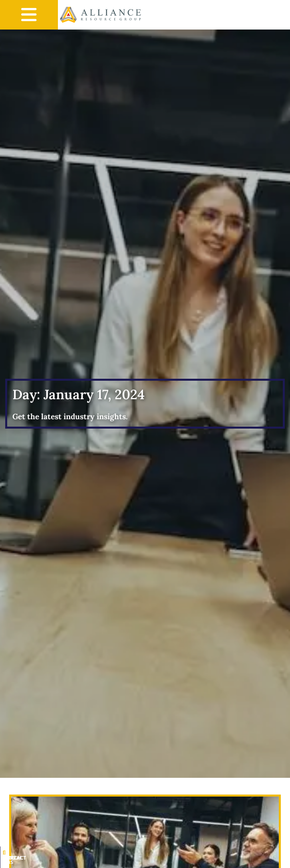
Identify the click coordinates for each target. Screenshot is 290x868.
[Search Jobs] (48, 857)
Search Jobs (48, 862)
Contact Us (239, 862)
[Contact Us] (239, 857)
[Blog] (144, 857)
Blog (144, 862)
